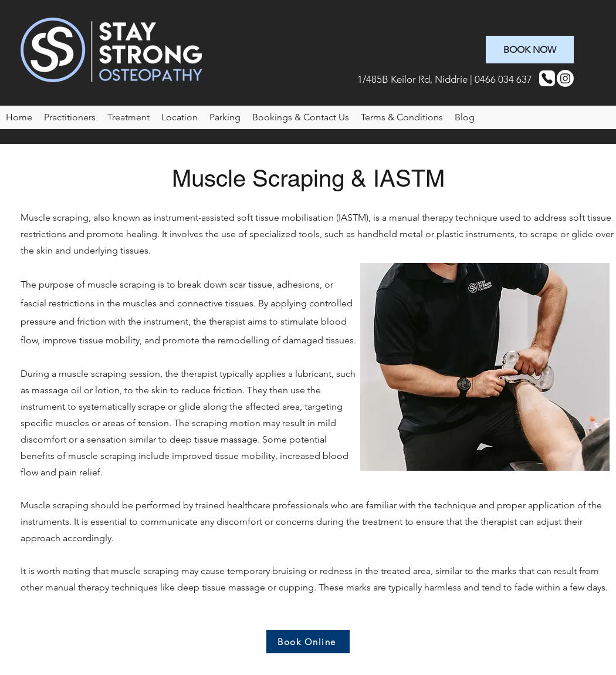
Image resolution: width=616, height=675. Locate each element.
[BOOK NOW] (530, 50)
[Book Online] (308, 642)
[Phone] (547, 78)
